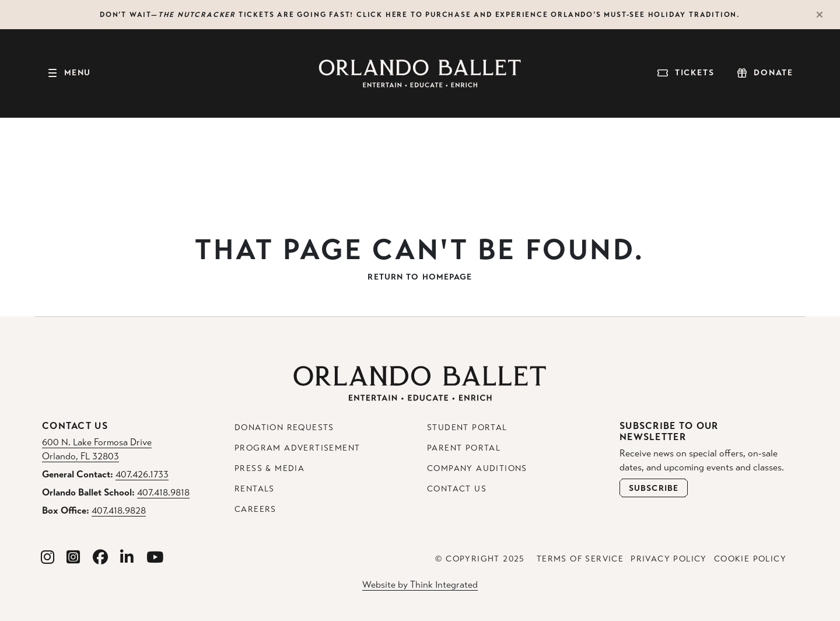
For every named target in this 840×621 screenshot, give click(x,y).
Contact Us (457, 489)
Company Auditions (477, 468)
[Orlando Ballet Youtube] (155, 558)
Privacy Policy (669, 559)
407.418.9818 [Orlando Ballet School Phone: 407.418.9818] (163, 492)
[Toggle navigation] (69, 74)
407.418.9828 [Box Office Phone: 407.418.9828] (119, 510)
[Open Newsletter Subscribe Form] (654, 488)
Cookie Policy (750, 559)
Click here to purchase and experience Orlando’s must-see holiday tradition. (548, 15)
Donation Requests (284, 428)
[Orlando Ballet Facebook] (101, 558)
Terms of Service (580, 559)
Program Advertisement (297, 448)
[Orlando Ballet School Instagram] (73, 558)
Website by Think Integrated (420, 585)
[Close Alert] (825, 15)
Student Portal (467, 428)
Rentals (255, 489)
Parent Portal (464, 448)
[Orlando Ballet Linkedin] (127, 558)
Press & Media (269, 468)
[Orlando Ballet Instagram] (48, 558)
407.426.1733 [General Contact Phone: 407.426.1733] (142, 474)
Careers (256, 509)
